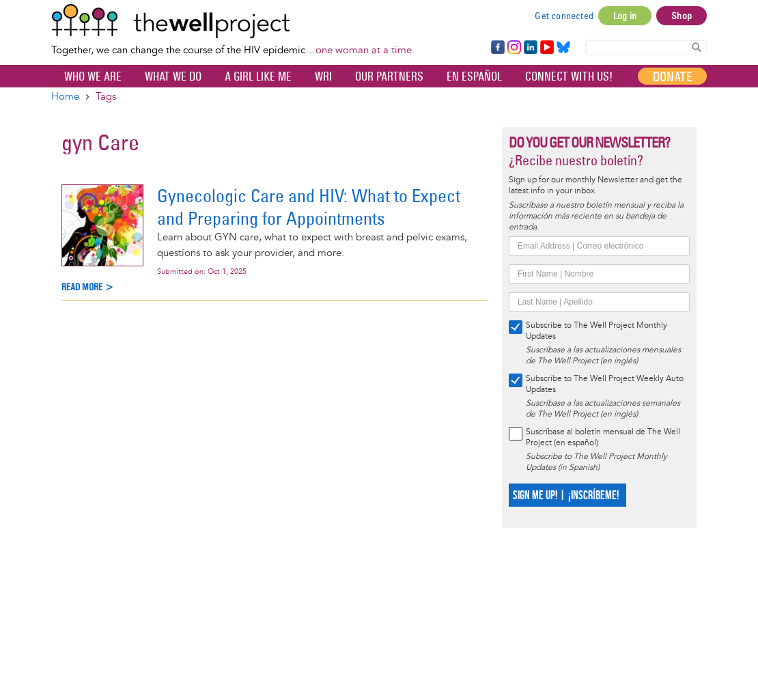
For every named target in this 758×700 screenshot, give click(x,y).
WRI (323, 76)
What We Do (173, 76)
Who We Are (93, 76)
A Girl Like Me (258, 76)
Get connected (564, 16)
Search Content (697, 47)
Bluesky (563, 48)
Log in (625, 16)
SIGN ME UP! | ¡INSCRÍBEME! (566, 495)
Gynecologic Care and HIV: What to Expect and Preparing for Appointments (309, 207)
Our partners (389, 76)
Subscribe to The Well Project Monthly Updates (596, 331)
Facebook (497, 48)
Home (65, 97)
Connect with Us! (569, 76)
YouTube (546, 48)
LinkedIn (531, 48)
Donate (672, 76)
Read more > (88, 287)
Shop (682, 16)
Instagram (514, 48)
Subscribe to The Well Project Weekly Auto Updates (605, 384)
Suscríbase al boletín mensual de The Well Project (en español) (603, 437)
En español (474, 76)
